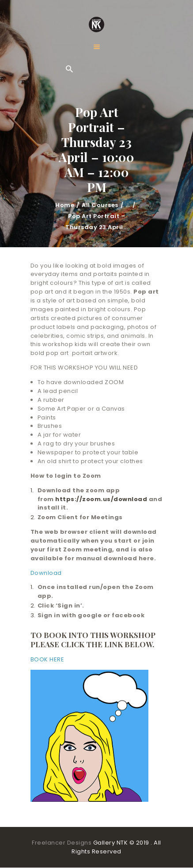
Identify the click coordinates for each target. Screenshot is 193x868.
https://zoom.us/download (101, 499)
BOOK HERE (47, 659)
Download (46, 573)
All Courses (100, 205)
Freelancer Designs (62, 843)
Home (65, 205)
